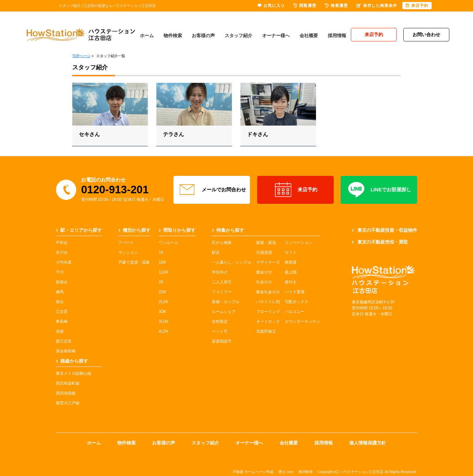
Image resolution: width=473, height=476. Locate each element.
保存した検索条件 (377, 6)
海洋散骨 (305, 472)
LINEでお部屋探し (379, 190)
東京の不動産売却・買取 (380, 242)
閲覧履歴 (305, 6)
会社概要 (309, 36)
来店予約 (295, 190)
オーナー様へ (276, 36)
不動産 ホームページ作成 (253, 472)
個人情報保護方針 (368, 443)
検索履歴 (336, 6)
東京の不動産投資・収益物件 (384, 230)
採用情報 (337, 36)
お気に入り (271, 6)
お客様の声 (203, 36)
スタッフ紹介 (238, 36)
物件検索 (173, 36)
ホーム (147, 36)
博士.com (286, 472)
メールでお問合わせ (212, 190)
